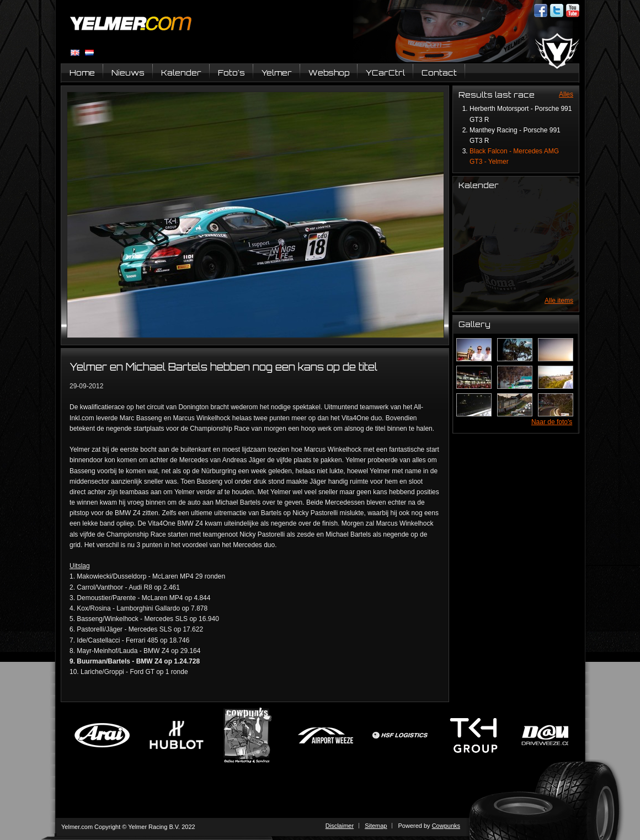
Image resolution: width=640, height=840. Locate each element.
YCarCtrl (385, 73)
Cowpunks (446, 826)
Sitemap (376, 826)
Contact (439, 73)
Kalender (181, 73)
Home (82, 73)
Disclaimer (340, 826)
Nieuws (128, 73)
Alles (566, 94)
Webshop (329, 73)
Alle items (559, 301)
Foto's (231, 73)
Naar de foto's (552, 422)
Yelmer (277, 73)
